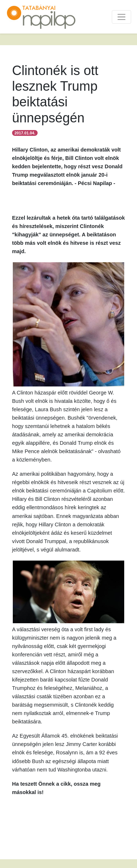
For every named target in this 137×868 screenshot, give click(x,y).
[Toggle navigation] (121, 17)
